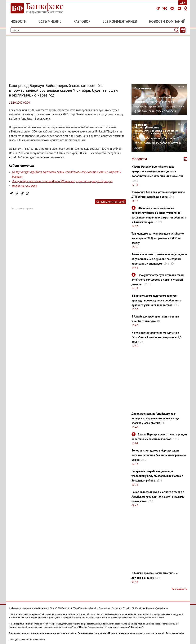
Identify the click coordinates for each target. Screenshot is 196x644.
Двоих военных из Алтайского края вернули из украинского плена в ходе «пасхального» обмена (155, 418)
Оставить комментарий (110, 202)
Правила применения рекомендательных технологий (136, 633)
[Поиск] (176, 30)
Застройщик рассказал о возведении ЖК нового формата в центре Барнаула (62, 181)
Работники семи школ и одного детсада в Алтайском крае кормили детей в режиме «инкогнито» (158, 497)
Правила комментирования (92, 633)
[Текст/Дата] (183, 30)
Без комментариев (120, 21)
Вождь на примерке (24, 186)
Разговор (82, 21)
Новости (19, 21)
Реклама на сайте (175, 633)
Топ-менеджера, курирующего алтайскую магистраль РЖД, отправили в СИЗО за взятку (158, 238)
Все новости (179, 589)
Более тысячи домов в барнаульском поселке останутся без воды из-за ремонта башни (159, 455)
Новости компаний (167, 21)
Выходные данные (19, 633)
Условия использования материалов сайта (53, 633)
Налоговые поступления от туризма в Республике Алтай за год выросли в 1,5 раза (157, 337)
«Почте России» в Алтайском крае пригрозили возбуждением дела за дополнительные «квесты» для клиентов (158, 171)
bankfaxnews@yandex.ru (155, 608)
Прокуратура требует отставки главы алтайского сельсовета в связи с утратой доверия (158, 280)
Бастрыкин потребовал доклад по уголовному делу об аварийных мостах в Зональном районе (157, 476)
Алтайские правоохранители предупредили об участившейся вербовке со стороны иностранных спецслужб (159, 259)
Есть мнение (50, 21)
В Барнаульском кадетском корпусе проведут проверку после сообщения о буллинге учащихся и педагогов (156, 300)
